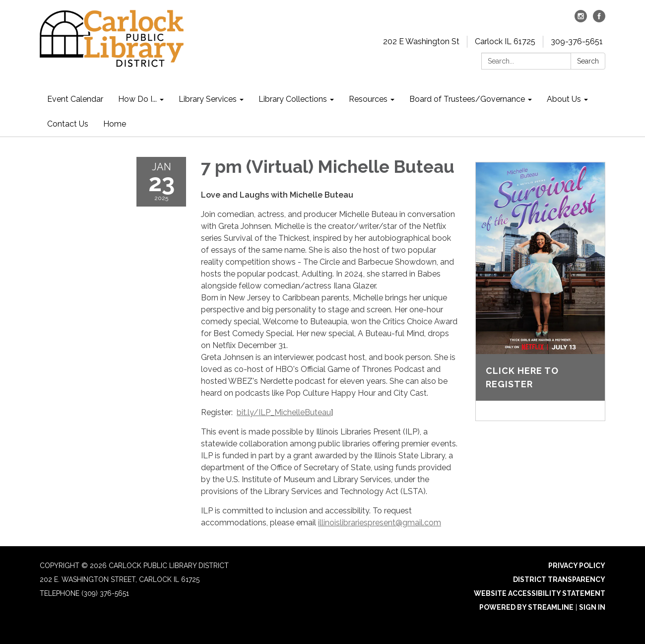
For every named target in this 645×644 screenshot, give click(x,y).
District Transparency (559, 579)
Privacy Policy (577, 566)
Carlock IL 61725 (505, 41)
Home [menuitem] (115, 124)
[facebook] (599, 20)
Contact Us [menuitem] (68, 124)
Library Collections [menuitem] (293, 99)
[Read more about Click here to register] (541, 291)
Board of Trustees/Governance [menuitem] (467, 99)
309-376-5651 (577, 41)
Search (588, 61)
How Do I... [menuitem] (137, 99)
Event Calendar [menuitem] (75, 99)
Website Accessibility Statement (540, 593)
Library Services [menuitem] (208, 99)
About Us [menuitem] (564, 99)
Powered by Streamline (526, 607)
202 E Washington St (421, 41)
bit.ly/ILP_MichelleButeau (284, 412)
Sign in (592, 607)
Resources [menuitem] (368, 99)
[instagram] (581, 20)
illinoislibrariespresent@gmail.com (380, 523)
